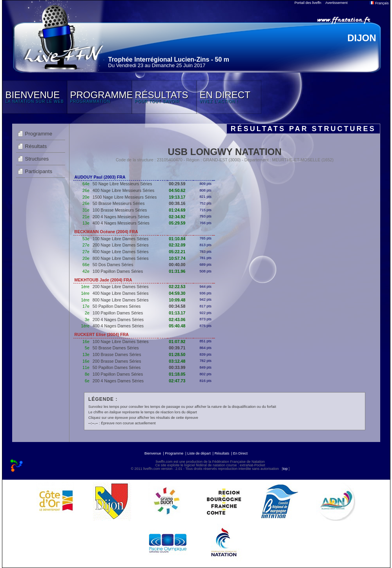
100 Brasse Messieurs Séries (120, 210)
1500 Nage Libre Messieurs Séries (125, 197)
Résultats (36, 146)
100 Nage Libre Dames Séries (121, 239)
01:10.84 (177, 239)
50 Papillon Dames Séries (117, 306)
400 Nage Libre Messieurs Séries (124, 190)
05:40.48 (177, 326)
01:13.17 (177, 313)
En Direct (240, 453)
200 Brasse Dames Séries (117, 361)
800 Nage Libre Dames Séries (121, 258)
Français (379, 3)
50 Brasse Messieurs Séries (119, 203)
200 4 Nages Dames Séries (118, 320)
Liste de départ (199, 453)
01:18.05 (177, 374)
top (285, 469)
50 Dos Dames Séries (113, 265)
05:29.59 (177, 223)
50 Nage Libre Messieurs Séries (122, 184)
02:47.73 (177, 381)
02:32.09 (177, 245)
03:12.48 (177, 361)
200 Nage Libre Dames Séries (121, 245)
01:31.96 (177, 271)
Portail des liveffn (308, 3)
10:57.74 (177, 258)
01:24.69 (177, 210)
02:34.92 (177, 217)
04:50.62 (177, 190)
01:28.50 (177, 354)
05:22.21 (177, 252)
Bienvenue (153, 453)
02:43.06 (177, 320)
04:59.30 (177, 293)
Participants (39, 171)
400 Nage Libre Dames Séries (121, 252)
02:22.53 (177, 287)
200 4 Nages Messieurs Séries (121, 217)
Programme (39, 134)
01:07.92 (177, 342)
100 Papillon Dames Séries (118, 271)
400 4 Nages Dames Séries (118, 326)
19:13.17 (177, 197)
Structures (37, 159)
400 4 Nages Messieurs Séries (121, 223)
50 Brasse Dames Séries (116, 348)
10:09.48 (177, 300)
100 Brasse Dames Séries (117, 354)
